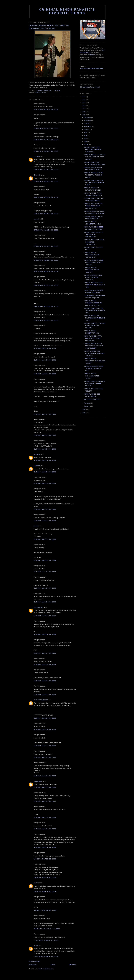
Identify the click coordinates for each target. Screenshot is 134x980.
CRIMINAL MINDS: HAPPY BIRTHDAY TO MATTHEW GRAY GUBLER (93, 346)
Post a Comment (34, 961)
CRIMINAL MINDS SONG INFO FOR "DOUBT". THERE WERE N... (94, 383)
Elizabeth (37, 466)
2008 (84, 115)
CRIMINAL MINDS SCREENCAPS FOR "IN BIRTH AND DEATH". (93, 303)
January (87, 406)
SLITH (36, 945)
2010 (84, 109)
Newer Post (33, 965)
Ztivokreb (37, 175)
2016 (84, 97)
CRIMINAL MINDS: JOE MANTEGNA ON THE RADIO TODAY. (94, 318)
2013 (84, 100)
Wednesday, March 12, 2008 (47, 929)
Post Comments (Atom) (46, 969)
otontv (36, 526)
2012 (84, 103)
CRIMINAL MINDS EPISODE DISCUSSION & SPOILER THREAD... (93, 262)
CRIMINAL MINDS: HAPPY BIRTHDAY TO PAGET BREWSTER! (93, 338)
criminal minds (40, 92)
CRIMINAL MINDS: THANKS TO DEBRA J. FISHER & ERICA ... (93, 175)
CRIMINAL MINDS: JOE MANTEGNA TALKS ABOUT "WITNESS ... (94, 353)
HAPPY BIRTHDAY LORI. (92, 399)
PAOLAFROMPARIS (41, 700)
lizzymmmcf (38, 781)
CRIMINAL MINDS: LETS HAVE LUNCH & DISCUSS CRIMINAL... (94, 326)
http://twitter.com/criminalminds (92, 68)
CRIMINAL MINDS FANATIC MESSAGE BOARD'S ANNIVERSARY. (93, 206)
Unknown (37, 156)
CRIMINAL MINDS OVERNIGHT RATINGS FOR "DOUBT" (94, 361)
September (88, 126)
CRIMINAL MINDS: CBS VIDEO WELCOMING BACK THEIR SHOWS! (94, 157)
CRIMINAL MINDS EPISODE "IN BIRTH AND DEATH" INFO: (93, 368)
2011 (84, 106)
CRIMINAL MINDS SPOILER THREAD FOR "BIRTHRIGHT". (93, 234)
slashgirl (37, 219)
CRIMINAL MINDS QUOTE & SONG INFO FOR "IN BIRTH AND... (94, 310)
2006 (84, 413)
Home (53, 965)
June (86, 136)
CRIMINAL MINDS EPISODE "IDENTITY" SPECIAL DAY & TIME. (94, 285)
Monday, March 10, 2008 (45, 859)
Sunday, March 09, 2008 (45, 349)
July (85, 132)
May (86, 139)
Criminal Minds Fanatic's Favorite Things (67, 11)
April (86, 142)
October (87, 123)
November (88, 120)
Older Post (73, 965)
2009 (84, 112)
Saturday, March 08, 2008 (46, 110)
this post (92, 55)
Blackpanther (38, 607)
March (86, 145)
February (87, 403)
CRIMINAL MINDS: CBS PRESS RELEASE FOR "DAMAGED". (93, 149)
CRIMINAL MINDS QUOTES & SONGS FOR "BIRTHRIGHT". (94, 242)
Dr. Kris (36, 883)
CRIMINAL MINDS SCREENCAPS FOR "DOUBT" (91, 376)
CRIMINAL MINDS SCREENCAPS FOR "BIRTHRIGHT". (91, 255)
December (88, 117)
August (86, 129)
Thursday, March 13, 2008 (46, 940)
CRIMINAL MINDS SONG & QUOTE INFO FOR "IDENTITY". (93, 277)
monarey (37, 454)
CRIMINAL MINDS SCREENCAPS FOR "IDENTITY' (91, 270)
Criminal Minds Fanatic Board (90, 87)
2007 (84, 410)
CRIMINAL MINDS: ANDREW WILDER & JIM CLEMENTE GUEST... (94, 183)
